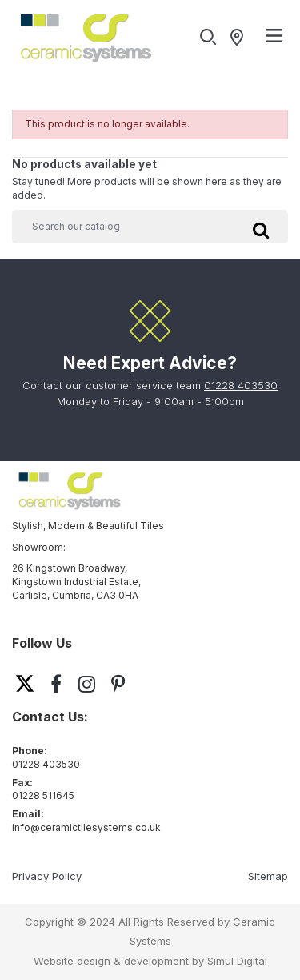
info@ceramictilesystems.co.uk (86, 827)
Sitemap (268, 876)
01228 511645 (43, 795)
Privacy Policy (47, 876)
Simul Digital (237, 961)
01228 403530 (241, 385)
